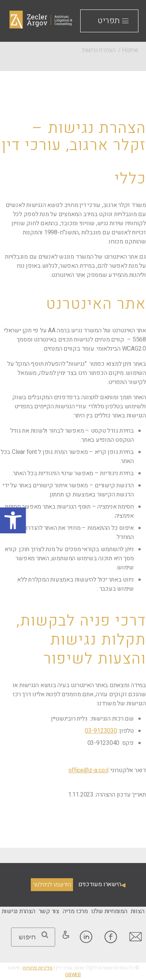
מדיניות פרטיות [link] (38, 968)
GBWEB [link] (73, 975)
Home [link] (130, 50)
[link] (13, 520)
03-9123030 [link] (101, 731)
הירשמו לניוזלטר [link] (52, 885)
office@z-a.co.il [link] (88, 770)
